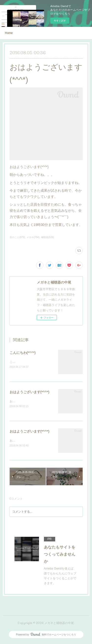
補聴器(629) (47, 237)
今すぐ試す (60, 21)
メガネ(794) (33, 237)
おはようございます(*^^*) (30, 392)
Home (9, 33)
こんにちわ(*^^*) (23, 353)
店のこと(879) (17, 237)
